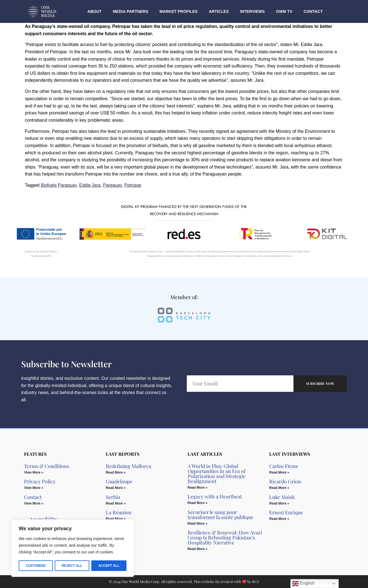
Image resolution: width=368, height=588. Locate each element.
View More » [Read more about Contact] (34, 503)
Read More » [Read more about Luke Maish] (279, 503)
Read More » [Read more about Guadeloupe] (116, 488)
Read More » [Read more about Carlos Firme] (279, 472)
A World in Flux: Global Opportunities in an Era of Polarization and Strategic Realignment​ (217, 474)
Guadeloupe (119, 481)
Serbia (113, 497)
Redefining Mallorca (129, 466)
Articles (219, 11)
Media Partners (131, 11)
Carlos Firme (284, 466)
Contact (313, 11)
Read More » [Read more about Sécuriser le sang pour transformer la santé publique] (198, 524)
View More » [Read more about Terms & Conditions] (34, 472)
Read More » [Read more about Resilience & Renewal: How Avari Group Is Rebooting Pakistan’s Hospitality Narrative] (198, 549)
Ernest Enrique (286, 512)
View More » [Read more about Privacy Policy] (34, 488)
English (303, 584)
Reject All (72, 566)
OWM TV (284, 11)
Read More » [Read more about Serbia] (116, 503)
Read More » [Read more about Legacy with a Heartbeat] (198, 503)
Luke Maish (282, 497)
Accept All (109, 566)
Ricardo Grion (285, 481)
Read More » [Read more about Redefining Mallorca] (116, 472)
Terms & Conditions (47, 466)
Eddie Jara (90, 185)
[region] (73, 548)
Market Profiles (179, 11)
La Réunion (119, 512)
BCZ (256, 581)
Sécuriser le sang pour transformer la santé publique (221, 515)
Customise (36, 566)
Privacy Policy (40, 481)
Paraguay (112, 185)
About (95, 11)
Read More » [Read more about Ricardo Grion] (279, 488)
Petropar (133, 185)
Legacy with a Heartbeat (215, 496)
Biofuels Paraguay (59, 185)
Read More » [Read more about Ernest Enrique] (279, 519)
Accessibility (43, 519)
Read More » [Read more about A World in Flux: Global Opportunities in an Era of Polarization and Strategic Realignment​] (198, 488)
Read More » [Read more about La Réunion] (116, 519)
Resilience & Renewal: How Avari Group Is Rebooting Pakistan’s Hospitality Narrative (225, 537)
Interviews (253, 11)
